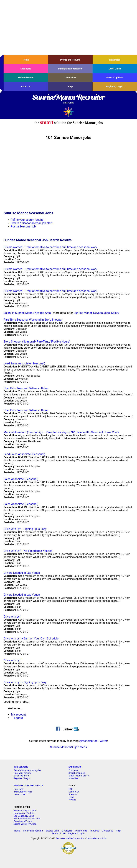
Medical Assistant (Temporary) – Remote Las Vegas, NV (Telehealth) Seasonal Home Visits (61, 432)
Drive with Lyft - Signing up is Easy (25, 529)
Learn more (20, 794)
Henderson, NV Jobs (24, 813)
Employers (26, 69)
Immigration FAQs (23, 792)
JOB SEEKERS (21, 767)
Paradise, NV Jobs (23, 821)
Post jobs (73, 770)
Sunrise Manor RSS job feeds (68, 747)
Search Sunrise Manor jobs (27, 770)
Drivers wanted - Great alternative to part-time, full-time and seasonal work (50, 247)
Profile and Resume (70, 60)
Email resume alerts (79, 776)
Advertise (73, 778)
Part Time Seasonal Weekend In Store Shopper (33, 320)
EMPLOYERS (75, 767)
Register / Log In (115, 86)
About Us (26, 86)
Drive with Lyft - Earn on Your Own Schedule (31, 638)
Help (70, 86)
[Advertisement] (68, 28)
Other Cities (115, 69)
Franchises (115, 60)
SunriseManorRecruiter (68, 99)
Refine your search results (27, 220)
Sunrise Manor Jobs (96, 838)
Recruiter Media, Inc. (69, 112)
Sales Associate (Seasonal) (21, 479)
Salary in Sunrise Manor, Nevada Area (27, 313)
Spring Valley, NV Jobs (25, 824)
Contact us (74, 792)
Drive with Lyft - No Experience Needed (28, 551)
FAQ (71, 789)
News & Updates (115, 78)
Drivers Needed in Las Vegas (22, 573)
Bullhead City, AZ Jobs (25, 811)
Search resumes (77, 773)
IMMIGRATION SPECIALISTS (29, 785)
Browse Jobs (52, 831)
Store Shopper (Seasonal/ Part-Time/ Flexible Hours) (37, 342)
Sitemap (73, 794)
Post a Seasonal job (23, 226)
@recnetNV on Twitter (93, 741)
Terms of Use (59, 833)
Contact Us (107, 831)
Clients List (70, 78)
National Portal (26, 78)
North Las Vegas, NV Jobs (27, 819)
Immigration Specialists (70, 69)
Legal (71, 797)
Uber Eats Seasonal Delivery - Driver (26, 388)
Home (26, 60)
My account (18, 715)
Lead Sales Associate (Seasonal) (24, 363)
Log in (27, 778)
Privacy (72, 800)
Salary (115, 313)
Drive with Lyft (12, 617)
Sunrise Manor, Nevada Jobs (92, 313)
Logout (19, 718)
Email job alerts (22, 776)
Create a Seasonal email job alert (32, 223)
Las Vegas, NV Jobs (24, 816)
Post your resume (23, 773)
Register (18, 778)
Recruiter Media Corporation (70, 838)
